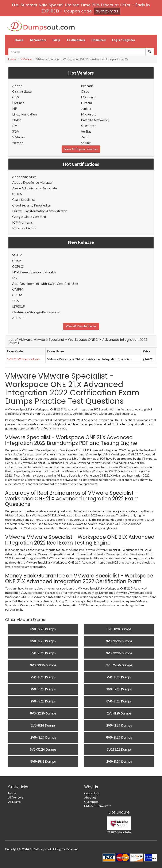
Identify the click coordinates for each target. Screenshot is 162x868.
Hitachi (86, 103)
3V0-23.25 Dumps (43, 665)
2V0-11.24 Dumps (43, 725)
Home (19, 40)
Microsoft (88, 114)
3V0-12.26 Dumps (43, 629)
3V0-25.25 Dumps (119, 641)
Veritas (86, 131)
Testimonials (76, 40)
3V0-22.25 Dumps (119, 653)
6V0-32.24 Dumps (43, 750)
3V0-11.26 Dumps (119, 629)
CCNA (17, 194)
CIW (16, 97)
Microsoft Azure (24, 228)
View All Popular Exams (81, 326)
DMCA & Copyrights (98, 806)
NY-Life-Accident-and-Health (34, 272)
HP (15, 108)
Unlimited (99, 40)
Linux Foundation (24, 114)
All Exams (14, 802)
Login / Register (124, 40)
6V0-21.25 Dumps (119, 701)
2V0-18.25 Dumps (43, 701)
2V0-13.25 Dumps (43, 677)
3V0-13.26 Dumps (43, 641)
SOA (16, 131)
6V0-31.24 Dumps (119, 738)
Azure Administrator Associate (35, 188)
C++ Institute (22, 91)
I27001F (18, 306)
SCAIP (17, 255)
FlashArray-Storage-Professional (36, 312)
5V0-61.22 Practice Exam (24, 359)
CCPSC (18, 266)
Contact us (92, 793)
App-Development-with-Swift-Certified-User (45, 283)
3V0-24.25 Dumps (119, 665)
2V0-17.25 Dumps (119, 689)
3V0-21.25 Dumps (43, 653)
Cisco (85, 91)
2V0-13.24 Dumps (43, 738)
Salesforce (89, 126)
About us (90, 797)
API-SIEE (19, 318)
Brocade (87, 86)
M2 (15, 278)
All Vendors (38, 40)
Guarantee (91, 802)
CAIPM (18, 289)
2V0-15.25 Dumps (119, 677)
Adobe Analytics (24, 177)
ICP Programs (22, 222)
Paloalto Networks (95, 120)
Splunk (86, 143)
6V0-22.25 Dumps (43, 713)
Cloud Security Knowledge (31, 205)
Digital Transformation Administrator (39, 211)
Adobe (17, 86)
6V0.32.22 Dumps (119, 750)
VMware (26, 59)
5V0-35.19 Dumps (43, 762)
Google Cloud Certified (29, 217)
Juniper (86, 108)
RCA (16, 301)
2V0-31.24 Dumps (119, 762)
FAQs (56, 40)
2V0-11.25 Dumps (119, 713)
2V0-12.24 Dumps (119, 725)
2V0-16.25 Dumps (43, 689)
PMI (16, 126)
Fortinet (18, 103)
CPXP (17, 261)
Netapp (18, 143)
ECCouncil (89, 97)
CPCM (17, 295)
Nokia (17, 120)
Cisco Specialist (24, 199)
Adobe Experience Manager (32, 182)
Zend (85, 137)
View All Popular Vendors (81, 149)
